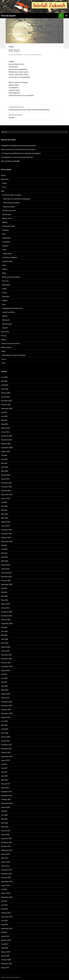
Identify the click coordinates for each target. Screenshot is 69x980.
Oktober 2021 (6, 580)
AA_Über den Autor (9, 210)
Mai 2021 (4, 592)
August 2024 (6, 451)
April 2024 (5, 467)
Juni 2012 (4, 921)
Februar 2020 (6, 647)
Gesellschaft (7, 238)
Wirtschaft (6, 320)
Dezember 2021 (6, 573)
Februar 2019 (6, 694)
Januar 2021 (5, 608)
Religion (5, 300)
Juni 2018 (4, 721)
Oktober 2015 (6, 846)
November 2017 (7, 749)
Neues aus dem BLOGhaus (11, 277)
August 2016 (6, 807)
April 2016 (5, 823)
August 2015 (6, 854)
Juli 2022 (4, 545)
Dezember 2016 (6, 792)
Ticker (3, 363)
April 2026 (5, 385)
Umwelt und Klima (8, 312)
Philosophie (6, 285)
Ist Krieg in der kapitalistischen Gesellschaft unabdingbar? (21, 153)
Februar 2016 (6, 831)
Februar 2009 (6, 952)
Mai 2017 (4, 772)
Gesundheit (6, 242)
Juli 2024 (4, 455)
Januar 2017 (5, 788)
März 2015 (5, 858)
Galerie (4, 339)
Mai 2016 (4, 819)
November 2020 (7, 616)
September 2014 (7, 881)
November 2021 (7, 577)
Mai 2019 (4, 682)
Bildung (5, 222)
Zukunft (5, 328)
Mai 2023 (4, 510)
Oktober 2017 (6, 752)
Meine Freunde (6, 347)
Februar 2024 (6, 475)
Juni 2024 (4, 459)
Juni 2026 (4, 377)
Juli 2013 (4, 901)
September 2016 (7, 803)
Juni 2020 (4, 631)
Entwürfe (5, 230)
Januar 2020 (5, 651)
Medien (5, 269)
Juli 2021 (4, 588)
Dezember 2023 (6, 483)
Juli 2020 (4, 627)
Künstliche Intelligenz (10, 257)
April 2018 (5, 729)
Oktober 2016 (6, 799)
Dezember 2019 (6, 655)
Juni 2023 (4, 506)
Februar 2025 (6, 428)
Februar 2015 (6, 862)
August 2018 (6, 717)
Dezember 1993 (6, 964)
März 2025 (5, 424)
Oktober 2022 (6, 537)
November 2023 (7, 487)
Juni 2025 (4, 416)
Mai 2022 (4, 553)
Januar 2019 (5, 698)
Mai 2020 (4, 635)
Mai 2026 (4, 381)
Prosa (4, 187)
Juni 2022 (4, 549)
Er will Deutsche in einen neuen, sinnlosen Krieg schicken (35, 108)
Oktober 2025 (6, 405)
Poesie (11, 47)
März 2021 (5, 600)
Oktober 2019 (6, 663)
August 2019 (6, 670)
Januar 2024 (5, 479)
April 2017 (5, 776)
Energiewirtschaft (8, 226)
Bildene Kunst (7, 218)
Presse (5, 293)
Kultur (4, 250)
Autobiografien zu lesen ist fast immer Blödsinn (17, 157)
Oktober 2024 (6, 444)
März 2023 (5, 518)
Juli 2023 (4, 502)
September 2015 (7, 850)
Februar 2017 (6, 784)
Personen (6, 281)
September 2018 (7, 713)
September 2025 (7, 408)
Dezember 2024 (6, 436)
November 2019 (7, 659)
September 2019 (7, 666)
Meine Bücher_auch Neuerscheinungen (17, 199)
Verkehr (5, 316)
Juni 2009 (4, 944)
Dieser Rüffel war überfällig (10, 161)
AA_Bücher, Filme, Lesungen (12, 195)
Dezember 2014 (6, 870)
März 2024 (5, 471)
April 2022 (5, 557)
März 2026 (5, 389)
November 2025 (7, 401)
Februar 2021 (6, 604)
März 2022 (5, 561)
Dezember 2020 (6, 612)
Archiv (3, 175)
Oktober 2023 (6, 491)
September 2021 (7, 584)
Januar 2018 (5, 741)
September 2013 (7, 897)
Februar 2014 (6, 893)
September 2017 (7, 756)
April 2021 (5, 596)
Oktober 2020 (6, 620)
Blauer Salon (7, 253)
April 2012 (5, 924)
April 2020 (5, 639)
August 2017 (6, 760)
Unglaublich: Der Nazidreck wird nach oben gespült (18, 145)
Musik (4, 273)
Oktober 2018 (6, 709)
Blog (3, 191)
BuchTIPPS (5, 332)
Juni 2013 (4, 905)
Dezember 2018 (6, 702)
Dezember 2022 (6, 530)
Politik (4, 289)
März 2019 (5, 690)
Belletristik (5, 179)
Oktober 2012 (6, 913)
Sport (4, 304)
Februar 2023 (6, 522)
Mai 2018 (4, 725)
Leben (4, 265)
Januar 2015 (5, 866)
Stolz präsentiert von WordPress (11, 977)
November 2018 (7, 706)
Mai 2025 (4, 420)
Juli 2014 (4, 889)
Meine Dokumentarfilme (11, 203)
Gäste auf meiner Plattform (10, 343)
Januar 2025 (5, 432)
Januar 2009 (5, 956)
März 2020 (5, 643)
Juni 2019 (4, 678)
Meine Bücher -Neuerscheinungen (14, 355)
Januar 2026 (5, 397)
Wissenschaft (7, 324)
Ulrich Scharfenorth (34, 55)
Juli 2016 (4, 811)
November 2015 (7, 842)
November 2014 (7, 874)
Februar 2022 (6, 565)
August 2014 (6, 885)
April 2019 (5, 686)
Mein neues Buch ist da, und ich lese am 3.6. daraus (18, 149)
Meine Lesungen (9, 207)
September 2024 (7, 448)
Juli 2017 (4, 764)
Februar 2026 (6, 393)
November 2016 (7, 795)
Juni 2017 (4, 768)
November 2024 (7, 440)
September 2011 (7, 928)
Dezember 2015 (6, 838)
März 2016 (5, 827)
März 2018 (5, 733)
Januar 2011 (5, 936)
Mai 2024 (4, 463)
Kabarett (5, 246)
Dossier (4, 336)
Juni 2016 (4, 815)
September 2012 (7, 917)
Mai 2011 (4, 932)
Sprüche (35, 116)
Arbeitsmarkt (7, 214)
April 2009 (5, 948)
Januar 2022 (5, 569)
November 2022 (7, 534)
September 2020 (7, 623)
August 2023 (6, 498)
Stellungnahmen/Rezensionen (12, 308)
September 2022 (7, 541)
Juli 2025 (4, 412)
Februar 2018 (6, 737)
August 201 (5, 967)
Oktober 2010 (6, 940)
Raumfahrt (6, 296)
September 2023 (7, 494)
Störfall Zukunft (8, 16)
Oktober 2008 (6, 960)
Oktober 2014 (6, 878)
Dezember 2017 (6, 745)
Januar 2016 (5, 835)
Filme (4, 234)
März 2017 (5, 780)
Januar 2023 (5, 526)
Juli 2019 (4, 674)
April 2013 (5, 909)
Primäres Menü (66, 16)
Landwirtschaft (7, 261)
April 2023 (5, 514)
